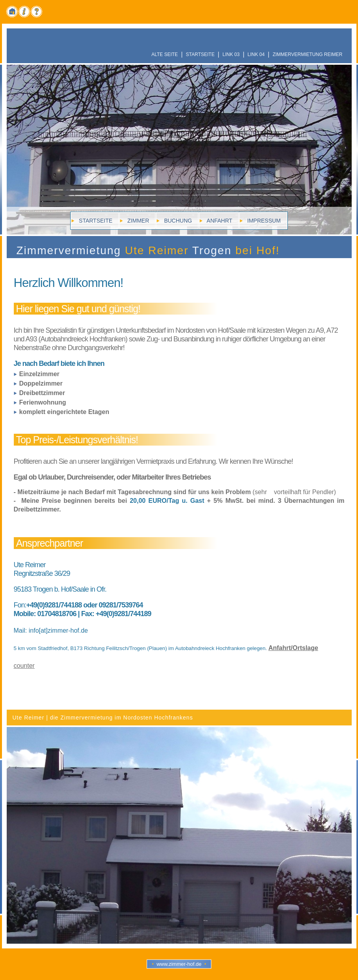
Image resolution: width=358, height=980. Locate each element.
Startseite (200, 54)
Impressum (263, 221)
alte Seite (165, 54)
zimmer (137, 221)
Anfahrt (219, 221)
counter (24, 666)
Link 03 (231, 54)
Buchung (177, 221)
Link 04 (256, 54)
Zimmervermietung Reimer (307, 54)
